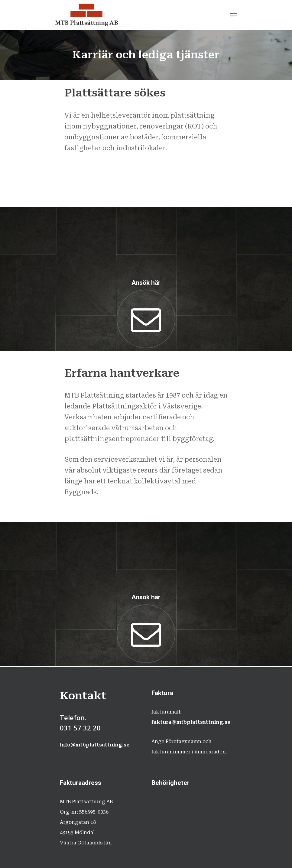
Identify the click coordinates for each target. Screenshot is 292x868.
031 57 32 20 (80, 728)
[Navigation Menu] (233, 15)
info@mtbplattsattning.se (95, 745)
